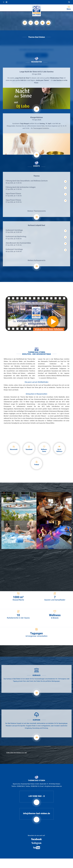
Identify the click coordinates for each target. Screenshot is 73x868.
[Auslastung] (42, 23)
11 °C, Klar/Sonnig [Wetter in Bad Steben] (4, 2)
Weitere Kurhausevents (36, 263)
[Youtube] (36, 848)
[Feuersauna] (54, 506)
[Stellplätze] (25, 23)
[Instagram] (36, 843)
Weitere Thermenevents (37, 213)
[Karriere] (48, 23)
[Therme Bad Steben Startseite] (36, 10)
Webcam (7, 2)
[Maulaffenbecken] (54, 535)
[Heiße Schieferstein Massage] (36, 563)
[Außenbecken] (19, 506)
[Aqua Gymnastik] (19, 535)
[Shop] (31, 23)
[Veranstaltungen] (36, 23)
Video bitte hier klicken (17, 753)
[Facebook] (36, 839)
